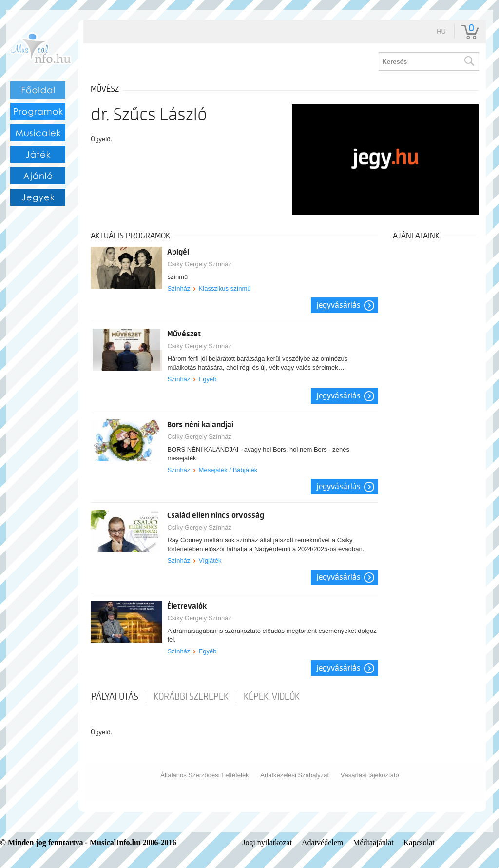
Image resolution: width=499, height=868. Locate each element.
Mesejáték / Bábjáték (228, 470)
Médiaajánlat (373, 842)
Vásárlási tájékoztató (370, 775)
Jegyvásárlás (339, 305)
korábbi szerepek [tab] (191, 697)
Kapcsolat (419, 842)
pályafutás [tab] (115, 697)
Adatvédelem (322, 842)
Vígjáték (210, 561)
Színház (179, 288)
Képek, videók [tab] (272, 697)
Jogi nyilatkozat (267, 842)
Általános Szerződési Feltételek (204, 775)
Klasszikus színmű (225, 288)
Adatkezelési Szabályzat (295, 775)
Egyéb (208, 379)
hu (441, 31)
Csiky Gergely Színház (199, 264)
